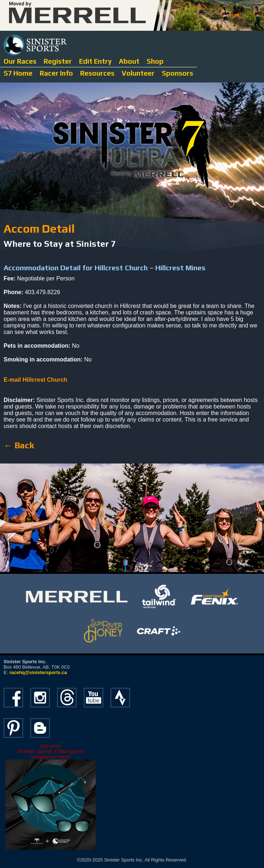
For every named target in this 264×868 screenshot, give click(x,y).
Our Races (20, 61)
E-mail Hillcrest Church (35, 380)
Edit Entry (95, 61)
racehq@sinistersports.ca (38, 672)
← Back (19, 445)
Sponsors (178, 73)
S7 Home (18, 73)
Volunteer (138, 73)
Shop (155, 61)
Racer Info (56, 73)
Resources (97, 73)
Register (58, 61)
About (129, 61)
